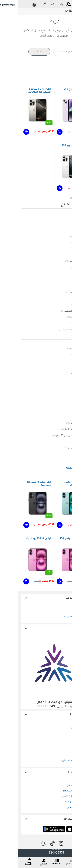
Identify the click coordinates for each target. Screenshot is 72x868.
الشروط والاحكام (58, 808)
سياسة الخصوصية (56, 802)
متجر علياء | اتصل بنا (56, 617)
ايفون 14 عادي (62, 243)
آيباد (67, 218)
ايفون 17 (65, 274)
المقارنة (62, 739)
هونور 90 (65, 386)
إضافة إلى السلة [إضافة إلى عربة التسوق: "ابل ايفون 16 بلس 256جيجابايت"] (41, 525)
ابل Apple (64, 212)
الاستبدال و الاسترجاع (55, 791)
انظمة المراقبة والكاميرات (56, 330)
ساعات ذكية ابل (61, 299)
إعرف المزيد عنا (57, 598)
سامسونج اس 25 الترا (58, 430)
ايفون (66, 224)
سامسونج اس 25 (60, 423)
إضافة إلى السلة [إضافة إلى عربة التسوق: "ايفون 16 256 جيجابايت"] (8, 581)
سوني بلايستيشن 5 (59, 448)
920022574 (36, 853)
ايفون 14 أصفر (62, 237)
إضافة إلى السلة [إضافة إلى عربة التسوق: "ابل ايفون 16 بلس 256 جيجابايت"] (8, 525)
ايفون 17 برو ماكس (60, 292)
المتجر (63, 723)
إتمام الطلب (60, 744)
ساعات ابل (64, 398)
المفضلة (62, 733)
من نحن (62, 606)
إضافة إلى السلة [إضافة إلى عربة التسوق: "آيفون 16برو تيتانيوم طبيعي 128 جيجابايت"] (8, 132)
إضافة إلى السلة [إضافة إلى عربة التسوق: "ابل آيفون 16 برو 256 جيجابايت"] (41, 188)
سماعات (65, 405)
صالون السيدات (61, 324)
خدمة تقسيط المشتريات (54, 761)
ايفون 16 (65, 249)
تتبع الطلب (60, 750)
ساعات (65, 392)
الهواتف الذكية (62, 355)
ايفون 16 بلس (62, 268)
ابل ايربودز (64, 411)
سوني (66, 442)
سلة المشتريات (58, 728)
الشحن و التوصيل (57, 786)
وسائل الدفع (60, 780)
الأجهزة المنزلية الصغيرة (57, 311)
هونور (66, 380)
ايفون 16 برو (63, 255)
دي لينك (65, 336)
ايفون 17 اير (64, 280)
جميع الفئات (63, 343)
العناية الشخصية (61, 317)
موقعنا (62, 611)
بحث (21, 51)
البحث (34, 4)
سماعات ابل (63, 305)
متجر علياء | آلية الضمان (54, 797)
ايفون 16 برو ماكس (60, 261)
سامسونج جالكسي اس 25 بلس (53, 436)
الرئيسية (65, 11)
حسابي (62, 755)
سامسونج (64, 417)
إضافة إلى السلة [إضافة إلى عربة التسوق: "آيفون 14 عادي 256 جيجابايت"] (41, 132)
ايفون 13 (65, 230)
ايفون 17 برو (63, 286)
